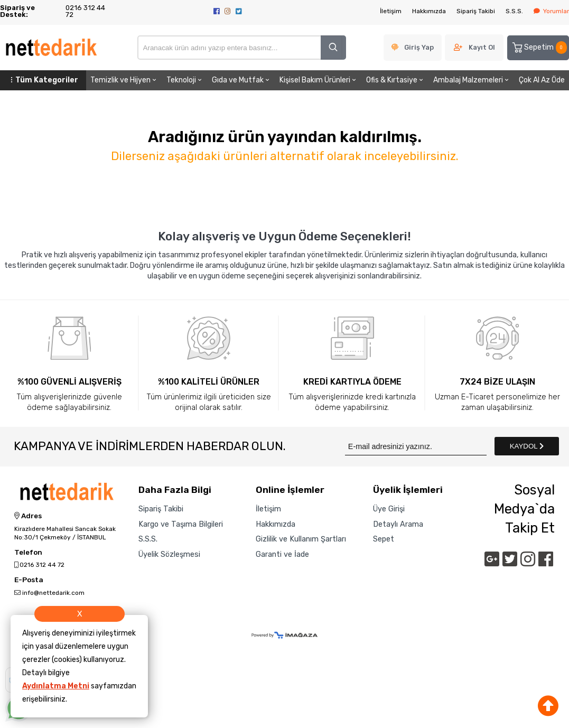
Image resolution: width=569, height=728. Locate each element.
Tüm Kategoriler (43, 80)
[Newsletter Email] (416, 446)
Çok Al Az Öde (542, 80)
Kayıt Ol (482, 47)
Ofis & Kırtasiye (395, 80)
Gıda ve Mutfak (241, 80)
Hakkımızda (429, 11)
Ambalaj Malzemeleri (472, 80)
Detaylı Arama (398, 525)
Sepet (384, 539)
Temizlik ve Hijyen (124, 80)
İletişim (391, 11)
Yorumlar (551, 11)
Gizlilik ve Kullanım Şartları (301, 539)
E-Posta (29, 580)
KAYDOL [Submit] (527, 446)
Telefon (28, 553)
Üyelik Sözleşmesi (169, 555)
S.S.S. (514, 11)
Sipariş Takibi (476, 11)
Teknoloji (185, 80)
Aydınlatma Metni (56, 686)
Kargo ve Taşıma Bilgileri (181, 525)
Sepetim (539, 48)
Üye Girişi (389, 509)
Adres (28, 516)
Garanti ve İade (282, 555)
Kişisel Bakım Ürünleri (319, 80)
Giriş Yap (419, 47)
